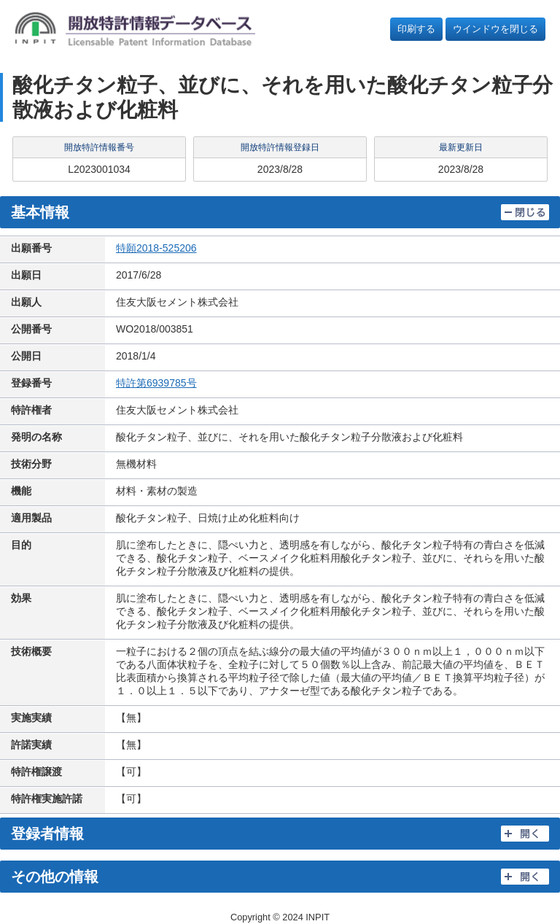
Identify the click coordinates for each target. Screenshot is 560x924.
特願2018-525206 (156, 248)
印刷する (416, 29)
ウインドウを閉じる (495, 29)
